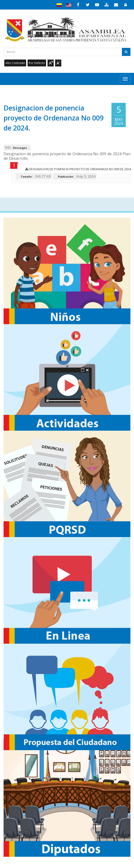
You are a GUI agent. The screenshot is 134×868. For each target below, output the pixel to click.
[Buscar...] (67, 52)
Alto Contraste (15, 63)
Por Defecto (37, 63)
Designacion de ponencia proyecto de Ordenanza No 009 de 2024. (77, 169)
